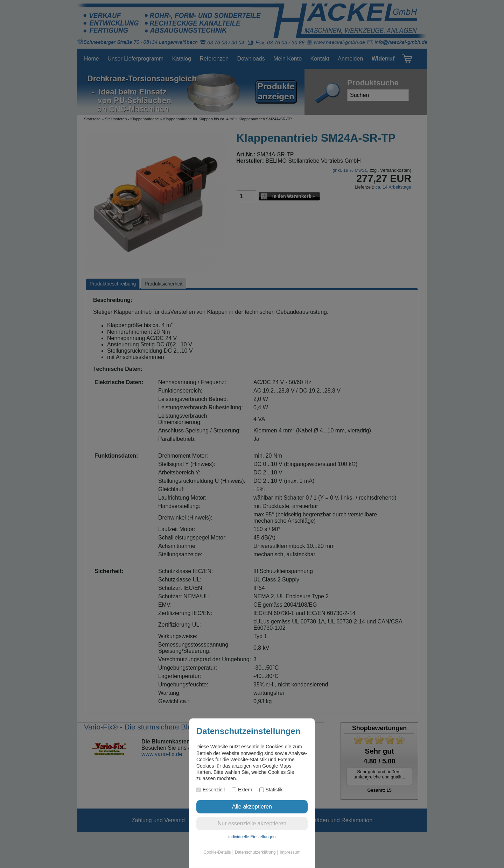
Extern (242, 790)
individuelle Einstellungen (252, 837)
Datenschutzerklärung (255, 852)
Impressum (290, 852)
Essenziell (211, 790)
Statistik (271, 790)
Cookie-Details (217, 852)
